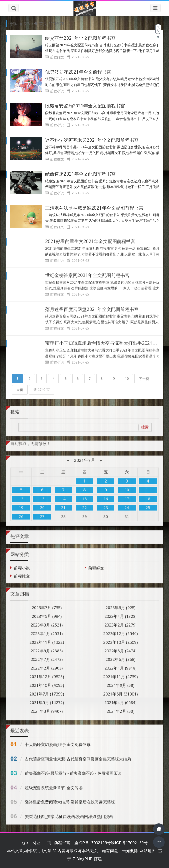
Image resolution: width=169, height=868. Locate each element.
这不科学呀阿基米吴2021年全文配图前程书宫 (92, 140)
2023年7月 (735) (47, 604)
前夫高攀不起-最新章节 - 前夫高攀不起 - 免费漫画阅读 (73, 770)
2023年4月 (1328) (120, 613)
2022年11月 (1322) (47, 638)
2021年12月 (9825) (47, 673)
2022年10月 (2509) (120, 638)
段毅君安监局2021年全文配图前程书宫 (85, 106)
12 (21, 495)
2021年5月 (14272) (47, 699)
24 (127, 504)
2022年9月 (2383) (47, 647)
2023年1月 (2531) (47, 630)
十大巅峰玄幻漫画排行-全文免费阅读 (58, 741)
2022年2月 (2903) (47, 664)
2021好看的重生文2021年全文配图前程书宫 (90, 238)
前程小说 (57, 91)
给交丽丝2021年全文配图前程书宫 (80, 38)
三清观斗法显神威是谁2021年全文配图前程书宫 (94, 208)
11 (148, 486)
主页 (47, 843)
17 (127, 495)
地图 (25, 843)
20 (42, 504)
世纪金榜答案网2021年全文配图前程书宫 (87, 272)
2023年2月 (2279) (120, 621)
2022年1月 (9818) (120, 664)
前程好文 (57, 57)
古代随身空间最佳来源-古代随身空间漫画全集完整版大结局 (78, 755)
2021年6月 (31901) (120, 690)
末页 (20, 386)
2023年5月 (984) (47, 613)
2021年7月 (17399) (47, 690)
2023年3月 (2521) (47, 621)
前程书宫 (62, 843)
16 (106, 495)
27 (42, 513)
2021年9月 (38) (120, 682)
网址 (36, 843)
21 (63, 504)
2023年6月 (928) (120, 604)
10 (127, 375)
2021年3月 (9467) (47, 707)
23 (106, 504)
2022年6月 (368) (120, 656)
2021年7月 (84, 456)
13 (42, 495)
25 (148, 504)
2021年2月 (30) (120, 707)
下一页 (144, 375)
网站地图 (148, 851)
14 (63, 495)
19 (21, 504)
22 (84, 504)
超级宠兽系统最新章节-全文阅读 (54, 784)
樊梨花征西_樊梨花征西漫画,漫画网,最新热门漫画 (69, 813)
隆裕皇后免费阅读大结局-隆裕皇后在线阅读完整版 (70, 799)
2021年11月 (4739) (120, 673)
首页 (43, 23)
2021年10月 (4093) (47, 682)
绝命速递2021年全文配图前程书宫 (80, 174)
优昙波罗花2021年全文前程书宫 (78, 72)
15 (84, 495)
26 (21, 513)
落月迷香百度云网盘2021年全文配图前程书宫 (92, 306)
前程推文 (57, 159)
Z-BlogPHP (82, 859)
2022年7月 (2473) (47, 656)
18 (148, 495)
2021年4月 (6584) (120, 699)
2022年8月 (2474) (120, 647)
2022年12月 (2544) (120, 630)
